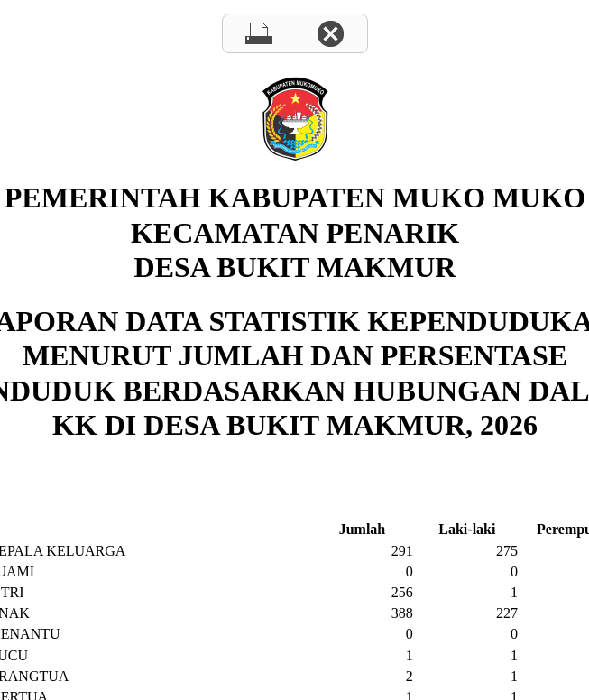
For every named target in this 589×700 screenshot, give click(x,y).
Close (331, 33)
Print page (259, 33)
